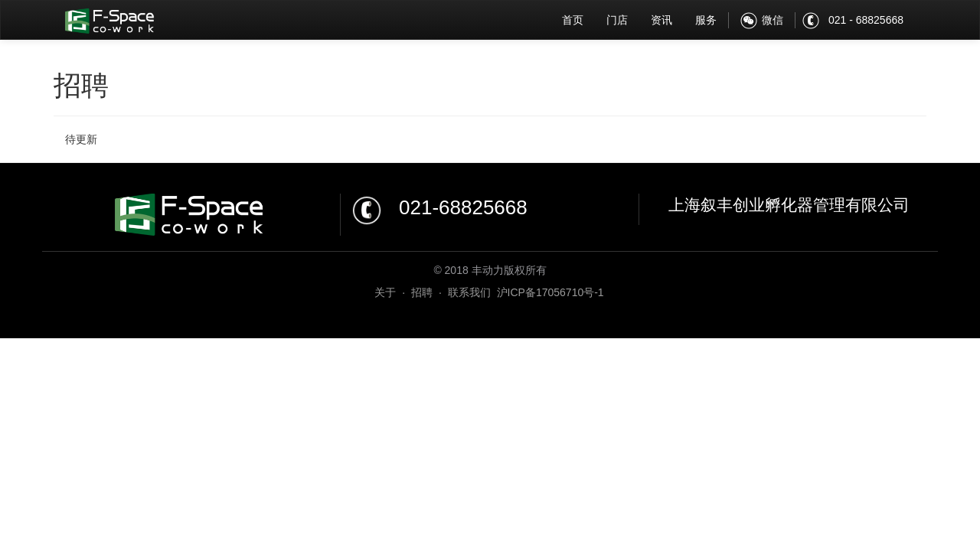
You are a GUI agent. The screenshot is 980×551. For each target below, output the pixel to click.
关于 (385, 292)
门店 (617, 20)
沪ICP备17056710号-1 (550, 292)
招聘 (422, 292)
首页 (573, 20)
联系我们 (469, 292)
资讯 (661, 20)
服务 (706, 20)
